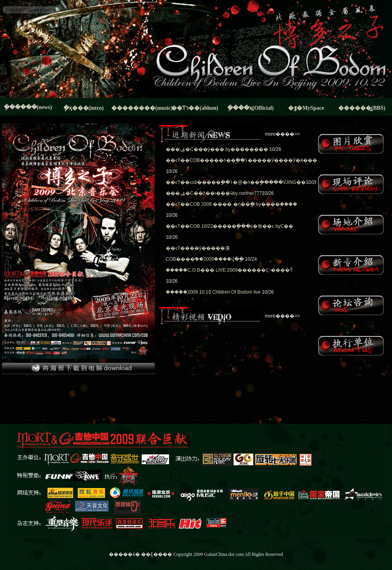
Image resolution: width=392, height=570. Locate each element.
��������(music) (139, 108)
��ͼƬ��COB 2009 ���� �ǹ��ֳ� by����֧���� (231, 204)
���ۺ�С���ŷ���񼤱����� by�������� (217, 149)
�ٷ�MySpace (306, 108)
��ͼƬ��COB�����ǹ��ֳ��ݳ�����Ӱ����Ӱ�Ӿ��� (241, 160)
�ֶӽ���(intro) (84, 108)
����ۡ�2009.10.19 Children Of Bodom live (213, 292)
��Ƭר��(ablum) (195, 108)
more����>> (282, 134)
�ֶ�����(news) (28, 107)
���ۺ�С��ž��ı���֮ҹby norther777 (214, 193)
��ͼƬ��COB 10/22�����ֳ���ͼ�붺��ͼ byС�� (230, 226)
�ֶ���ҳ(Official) (250, 108)
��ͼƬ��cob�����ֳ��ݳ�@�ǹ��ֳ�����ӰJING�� (236, 182)
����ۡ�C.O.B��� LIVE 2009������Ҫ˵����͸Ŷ (229, 270)
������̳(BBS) (362, 108)
